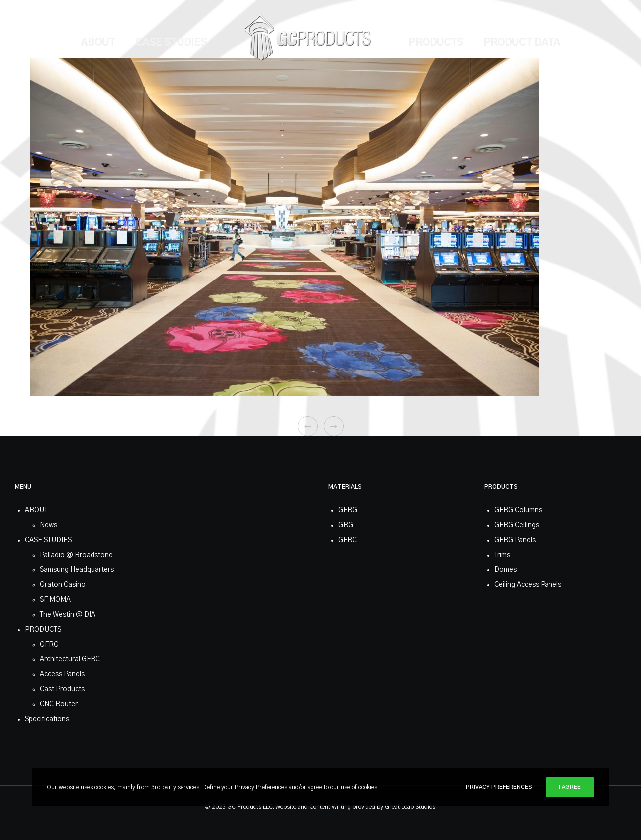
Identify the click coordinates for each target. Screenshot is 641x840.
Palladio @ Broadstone (76, 555)
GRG (346, 525)
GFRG (49, 645)
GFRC (347, 540)
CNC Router (59, 704)
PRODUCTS (43, 630)
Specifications (47, 719)
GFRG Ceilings (517, 525)
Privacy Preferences (499, 787)
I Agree (570, 787)
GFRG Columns (518, 510)
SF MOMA (55, 600)
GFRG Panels (515, 540)
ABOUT (36, 510)
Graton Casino (63, 585)
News (48, 525)
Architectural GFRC (70, 659)
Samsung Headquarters (77, 570)
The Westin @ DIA (68, 615)
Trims (502, 555)
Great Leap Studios (410, 807)
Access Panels (62, 674)
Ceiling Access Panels (528, 585)
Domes (505, 570)
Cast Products (62, 689)
